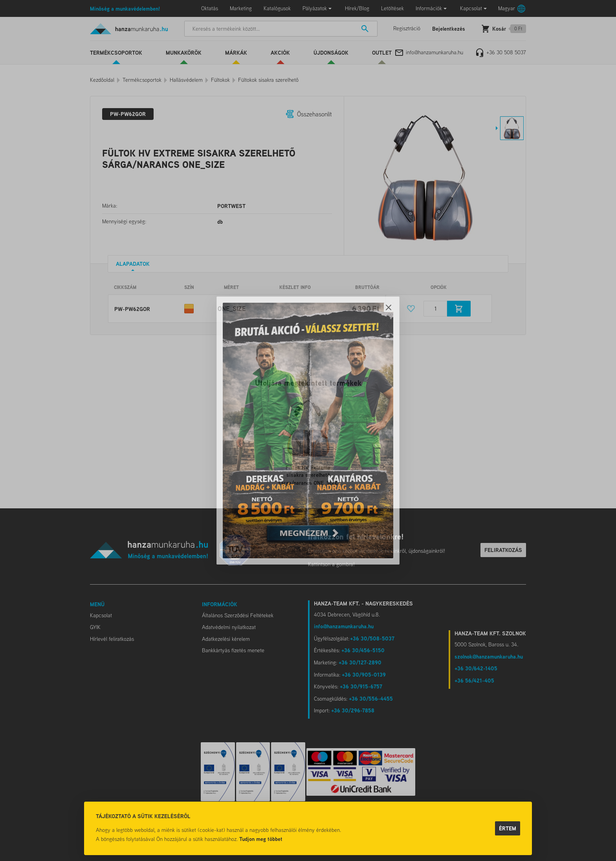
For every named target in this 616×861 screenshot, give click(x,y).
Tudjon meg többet (261, 839)
